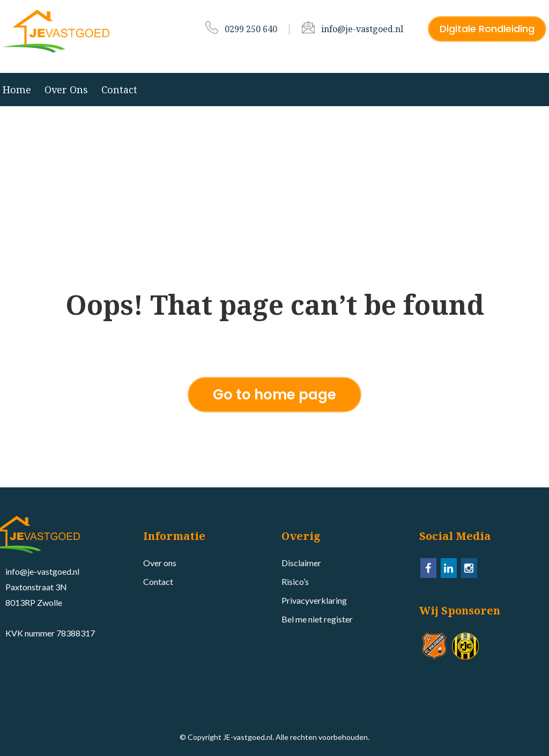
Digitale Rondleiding (487, 29)
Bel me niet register (317, 619)
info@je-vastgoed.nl (362, 29)
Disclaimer (301, 563)
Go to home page (274, 395)
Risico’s (295, 581)
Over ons (66, 90)
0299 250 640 (251, 29)
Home (17, 90)
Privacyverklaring (314, 600)
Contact (119, 90)
